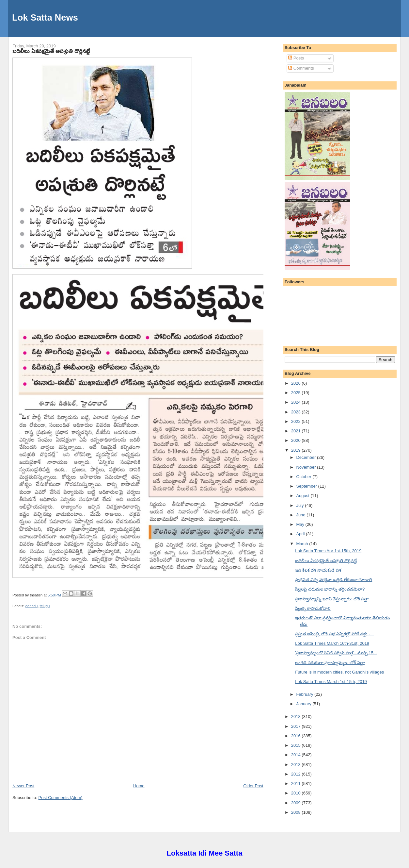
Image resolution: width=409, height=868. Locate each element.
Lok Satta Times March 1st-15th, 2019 (331, 682)
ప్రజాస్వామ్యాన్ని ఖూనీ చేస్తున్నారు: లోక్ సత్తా (332, 599)
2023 (297, 412)
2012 (297, 774)
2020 (297, 440)
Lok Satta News (45, 17)
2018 (297, 717)
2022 (297, 421)
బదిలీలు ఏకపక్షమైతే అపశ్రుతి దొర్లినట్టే (51, 51)
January (304, 704)
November (307, 467)
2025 (297, 393)
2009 (297, 803)
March (303, 544)
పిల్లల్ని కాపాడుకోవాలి (313, 608)
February (305, 694)
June (301, 515)
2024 (297, 402)
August (303, 496)
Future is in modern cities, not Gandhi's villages (339, 672)
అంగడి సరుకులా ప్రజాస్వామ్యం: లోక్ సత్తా (330, 663)
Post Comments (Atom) (61, 798)
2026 (297, 383)
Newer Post (23, 786)
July (300, 505)
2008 (297, 812)
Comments (301, 68)
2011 (297, 784)
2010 (297, 793)
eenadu (32, 606)
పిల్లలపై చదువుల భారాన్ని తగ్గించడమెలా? (330, 589)
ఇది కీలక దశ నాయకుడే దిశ (318, 570)
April (301, 534)
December (307, 457)
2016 (297, 736)
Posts (296, 58)
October (304, 477)
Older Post (253, 786)
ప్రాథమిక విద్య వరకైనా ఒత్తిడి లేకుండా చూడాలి (334, 580)
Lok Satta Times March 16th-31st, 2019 (332, 643)
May (301, 524)
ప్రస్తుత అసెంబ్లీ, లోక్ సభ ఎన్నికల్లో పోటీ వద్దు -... (334, 634)
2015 (297, 745)
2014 (297, 755)
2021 (297, 431)
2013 (297, 765)
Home (139, 786)
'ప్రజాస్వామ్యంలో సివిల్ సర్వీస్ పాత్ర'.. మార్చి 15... (336, 653)
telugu (45, 606)
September (307, 486)
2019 (297, 450)
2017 (297, 726)
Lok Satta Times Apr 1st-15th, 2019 (328, 551)
